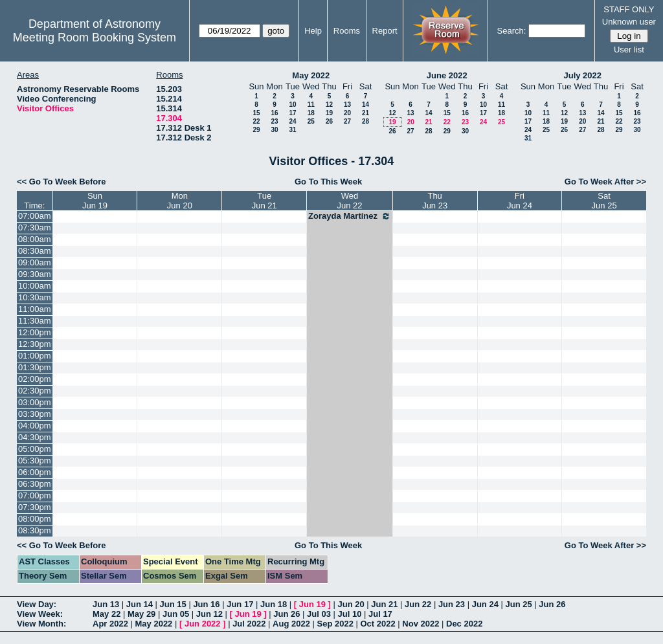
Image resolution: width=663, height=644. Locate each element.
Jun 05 (176, 614)
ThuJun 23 (435, 201)
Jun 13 (106, 604)
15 (256, 113)
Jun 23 (452, 604)
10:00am (35, 286)
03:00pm (35, 402)
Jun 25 (518, 604)
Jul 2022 (249, 624)
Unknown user (629, 22)
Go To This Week (328, 182)
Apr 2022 (110, 624)
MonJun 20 (180, 201)
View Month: (41, 624)
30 (274, 130)
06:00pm (35, 472)
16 (274, 113)
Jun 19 (312, 604)
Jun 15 (173, 604)
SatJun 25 (604, 201)
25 (311, 121)
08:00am (35, 239)
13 (347, 105)
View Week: (40, 614)
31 (292, 130)
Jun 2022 (203, 624)
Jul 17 (380, 614)
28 (365, 121)
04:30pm (35, 437)
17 (292, 113)
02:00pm (35, 379)
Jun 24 (485, 604)
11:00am (35, 309)
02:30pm (35, 391)
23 (274, 121)
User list (629, 50)
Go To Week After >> (605, 182)
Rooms (347, 31)
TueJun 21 (264, 201)
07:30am (35, 228)
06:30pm (35, 484)
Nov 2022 (421, 624)
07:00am (35, 216)
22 (256, 121)
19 (329, 113)
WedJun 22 (349, 201)
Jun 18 (274, 604)
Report (385, 31)
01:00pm (35, 356)
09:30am (35, 274)
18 (311, 113)
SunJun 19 (95, 201)
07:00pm (35, 495)
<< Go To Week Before (62, 182)
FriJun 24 (520, 201)
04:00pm (35, 426)
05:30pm (35, 461)
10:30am (35, 297)
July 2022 (582, 75)
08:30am (35, 251)
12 (329, 105)
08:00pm (35, 519)
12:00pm (35, 332)
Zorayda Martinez (350, 216)
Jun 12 (209, 614)
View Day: (37, 604)
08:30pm (35, 530)
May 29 (141, 614)
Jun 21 (384, 604)
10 (292, 105)
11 (311, 105)
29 (256, 130)
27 (347, 121)
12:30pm (35, 344)
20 (347, 113)
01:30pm (35, 367)
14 (365, 105)
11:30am (35, 321)
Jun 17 (240, 604)
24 (292, 121)
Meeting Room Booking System (95, 38)
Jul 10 (350, 614)
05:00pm (35, 449)
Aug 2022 (291, 624)
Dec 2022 (464, 624)
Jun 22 (418, 604)
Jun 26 (552, 604)
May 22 (107, 614)
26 (329, 121)
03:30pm (35, 414)
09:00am (35, 262)
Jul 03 (319, 614)
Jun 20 (351, 604)
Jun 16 (206, 604)
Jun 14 (140, 604)
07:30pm (35, 507)
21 (365, 113)
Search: (512, 31)
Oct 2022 (377, 624)
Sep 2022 (335, 624)
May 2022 (311, 75)
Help (313, 31)
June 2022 (447, 75)
